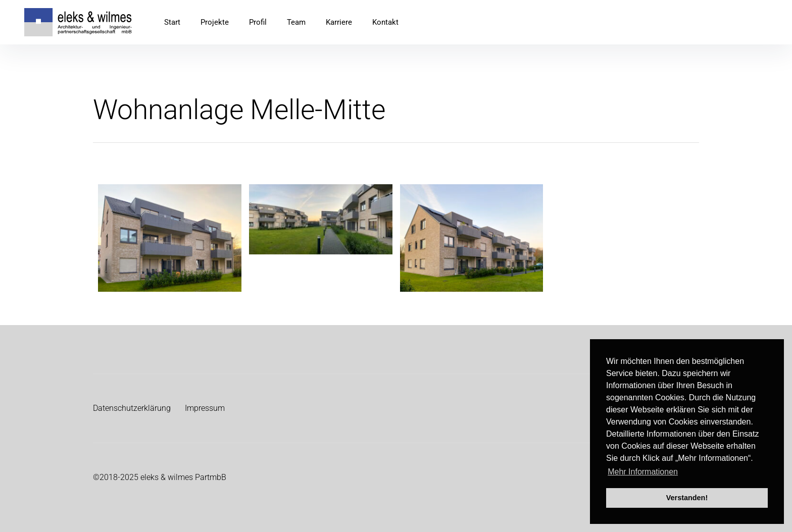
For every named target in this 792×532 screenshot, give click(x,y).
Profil (258, 22)
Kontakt (385, 22)
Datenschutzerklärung (132, 408)
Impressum (205, 408)
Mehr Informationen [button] (643, 472)
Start (172, 22)
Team (296, 22)
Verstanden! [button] (687, 498)
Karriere (339, 22)
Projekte (215, 22)
